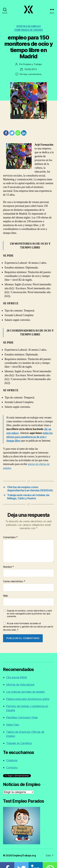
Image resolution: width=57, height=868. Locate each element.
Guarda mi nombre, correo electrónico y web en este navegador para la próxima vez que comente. (29, 614)
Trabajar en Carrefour (19, 743)
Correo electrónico (14, 581)
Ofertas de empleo (29, 26)
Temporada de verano (29, 30)
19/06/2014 (30, 69)
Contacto (12, 768)
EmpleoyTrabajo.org (24, 855)
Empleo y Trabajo (33, 64)
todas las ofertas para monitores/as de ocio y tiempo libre (29, 437)
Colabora (12, 760)
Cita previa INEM (16, 677)
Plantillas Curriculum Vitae (22, 717)
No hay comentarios (31, 74)
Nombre (8, 567)
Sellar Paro (13, 725)
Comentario (10, 537)
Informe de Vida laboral (20, 685)
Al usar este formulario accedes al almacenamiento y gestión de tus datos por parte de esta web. (28, 627)
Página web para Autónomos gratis (28, 699)
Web (5, 596)
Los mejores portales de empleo (26, 692)
